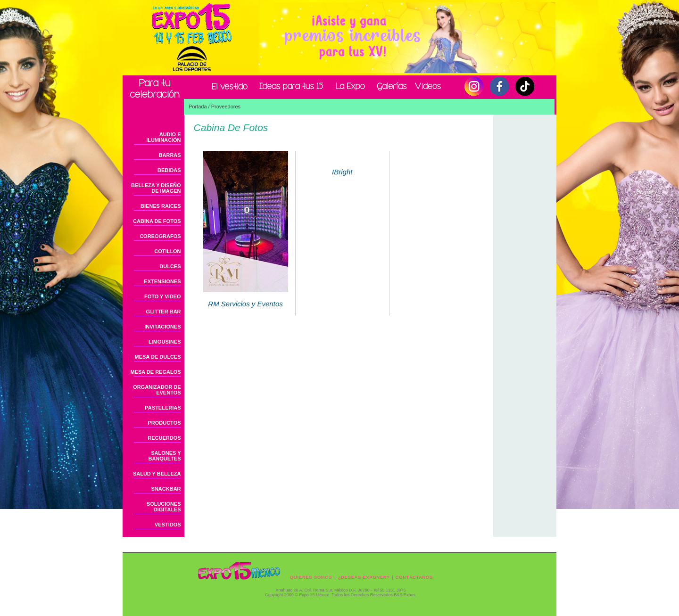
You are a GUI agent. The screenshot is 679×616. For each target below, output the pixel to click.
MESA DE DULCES (158, 357)
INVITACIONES (162, 327)
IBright (342, 168)
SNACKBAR (166, 489)
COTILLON (167, 251)
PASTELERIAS (163, 408)
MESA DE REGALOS (155, 372)
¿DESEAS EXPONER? (364, 577)
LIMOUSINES (165, 342)
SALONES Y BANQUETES (164, 456)
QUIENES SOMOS (311, 577)
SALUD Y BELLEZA (157, 474)
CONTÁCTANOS (414, 577)
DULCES (170, 266)
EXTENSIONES (162, 281)
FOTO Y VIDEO (163, 296)
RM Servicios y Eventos (246, 297)
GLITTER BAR (164, 312)
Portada (198, 107)
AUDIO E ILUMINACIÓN (163, 137)
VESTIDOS (168, 525)
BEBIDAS (169, 170)
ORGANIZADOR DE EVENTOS (157, 390)
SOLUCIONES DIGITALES (164, 507)
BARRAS (170, 155)
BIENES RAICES (161, 206)
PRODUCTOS (164, 423)
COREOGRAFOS (160, 236)
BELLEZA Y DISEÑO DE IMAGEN (156, 188)
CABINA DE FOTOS (157, 221)
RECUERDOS (164, 438)
